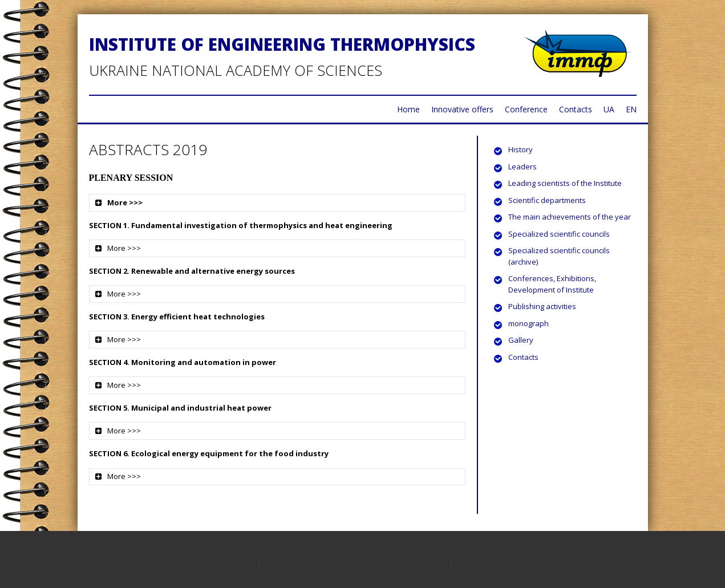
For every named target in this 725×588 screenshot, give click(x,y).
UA (609, 109)
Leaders (523, 167)
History (521, 149)
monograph (528, 323)
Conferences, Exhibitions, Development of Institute (552, 284)
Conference (526, 109)
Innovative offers (462, 109)
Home (408, 109)
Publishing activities (542, 306)
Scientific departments (547, 200)
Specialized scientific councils (559, 234)
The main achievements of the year (570, 217)
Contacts (576, 109)
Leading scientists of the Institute (565, 183)
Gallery (521, 340)
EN (631, 109)
